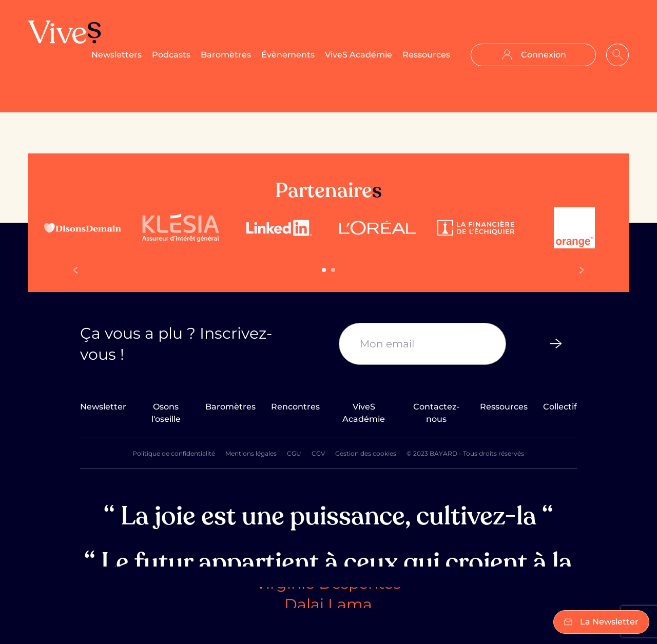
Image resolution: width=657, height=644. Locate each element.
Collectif (560, 407)
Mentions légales (251, 453)
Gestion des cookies (366, 453)
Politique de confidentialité (174, 453)
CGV (318, 453)
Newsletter (103, 407)
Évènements (288, 55)
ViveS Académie (359, 55)
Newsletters (117, 55)
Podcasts (171, 55)
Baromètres (226, 55)
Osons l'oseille (166, 413)
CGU (294, 453)
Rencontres (295, 407)
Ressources (426, 55)
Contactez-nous (436, 413)
